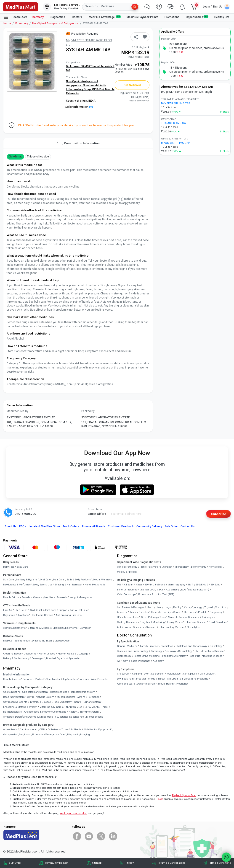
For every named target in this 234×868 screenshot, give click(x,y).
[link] (21, 6)
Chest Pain (123, 674)
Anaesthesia (10, 730)
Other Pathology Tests (153, 617)
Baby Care (22, 567)
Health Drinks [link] (11, 597)
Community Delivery (149, 526)
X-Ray (139, 585)
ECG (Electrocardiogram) (195, 590)
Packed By (88, 411)
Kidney (188, 607)
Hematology (215, 567)
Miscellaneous (95, 717)
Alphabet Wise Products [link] (94, 679)
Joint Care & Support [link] (56, 610)
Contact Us (188, 526)
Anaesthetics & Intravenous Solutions (45, 712)
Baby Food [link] (9, 567)
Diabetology (216, 646)
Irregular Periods (146, 679)
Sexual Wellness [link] (103, 580)
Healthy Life (222, 17)
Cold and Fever (140, 674)
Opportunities (197, 17)
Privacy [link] (130, 863)
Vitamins (221, 607)
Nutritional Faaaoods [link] (56, 597)
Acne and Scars (126, 684)
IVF (119, 661)
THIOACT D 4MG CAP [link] (174, 123)
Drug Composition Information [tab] (78, 143)
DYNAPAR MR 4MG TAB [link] (176, 103)
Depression (158, 674)
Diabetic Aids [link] (62, 641)
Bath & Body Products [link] (79, 580)
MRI (119, 585)
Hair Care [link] (59, 580)
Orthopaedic (10, 735)
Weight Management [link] (82, 597)
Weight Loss (174, 674)
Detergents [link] (30, 654)
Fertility (177, 607)
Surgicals (24, 735)
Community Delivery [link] (57, 863)
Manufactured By (17, 411)
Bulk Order (171, 526)
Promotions (172, 17)
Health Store (15, 17)
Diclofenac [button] (15, 157)
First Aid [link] (8, 610)
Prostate (203, 612)
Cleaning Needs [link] (12, 654)
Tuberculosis (131, 617)
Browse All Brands (94, 526)
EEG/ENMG (202, 585)
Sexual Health (166, 684)
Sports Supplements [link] (14, 628)
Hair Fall (178, 679)
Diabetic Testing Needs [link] (16, 641)
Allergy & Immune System (84, 712)
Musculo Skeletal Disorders (183, 617)
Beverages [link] (38, 658)
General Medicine (127, 646)
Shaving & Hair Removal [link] (68, 585)
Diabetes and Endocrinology (133, 651)
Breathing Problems (197, 679)
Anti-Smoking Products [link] (69, 615)
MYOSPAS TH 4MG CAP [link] (175, 143)
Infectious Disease (196, 622)
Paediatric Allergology (174, 656)
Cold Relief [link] (36, 610)
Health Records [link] (12, 679)
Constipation (190, 674)
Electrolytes (193, 627)
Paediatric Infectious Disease (206, 656)
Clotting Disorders (127, 622)
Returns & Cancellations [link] (172, 863)
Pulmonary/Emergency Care (48, 735)
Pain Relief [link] (21, 610)
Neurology (170, 651)
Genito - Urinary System (87, 702)
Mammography (176, 585)
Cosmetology (124, 656)
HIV (119, 617)
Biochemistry (199, 567)
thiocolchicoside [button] (38, 157)
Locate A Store (44, 526)
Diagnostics (58, 17)
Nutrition (71, 707)
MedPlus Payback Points (142, 17)
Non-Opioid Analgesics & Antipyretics (55, 23)
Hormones (93, 697)
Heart (150, 607)
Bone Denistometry (128, 590)
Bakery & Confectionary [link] (16, 658)
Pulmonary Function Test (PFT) (156, 594)
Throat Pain (164, 679)
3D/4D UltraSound (155, 585)
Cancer (177, 612)
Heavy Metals (175, 622)
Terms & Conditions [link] (220, 863)
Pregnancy (216, 612)
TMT (190, 585)
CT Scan (129, 585)
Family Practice (149, 646)
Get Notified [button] (132, 85)
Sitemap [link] (97, 863)
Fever (133, 612)
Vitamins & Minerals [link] (40, 628)
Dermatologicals (12, 712)
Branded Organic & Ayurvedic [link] (63, 658)
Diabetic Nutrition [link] (42, 641)
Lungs (167, 607)
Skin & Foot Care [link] (79, 610)
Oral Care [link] (45, 580)
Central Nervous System (41, 697)
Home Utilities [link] (47, 654)
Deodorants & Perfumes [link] (17, 585)
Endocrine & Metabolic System (20, 707)
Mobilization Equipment (97, 730)
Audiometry (172, 590)
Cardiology (157, 651)
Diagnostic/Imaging (78, 735)
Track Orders (71, 526)
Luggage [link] (83, 654)
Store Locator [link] (53, 679)
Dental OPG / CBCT (152, 590)
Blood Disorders (218, 622)
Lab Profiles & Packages (131, 607)
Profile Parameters (150, 567)
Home (7, 23)
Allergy (198, 607)
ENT (197, 651)
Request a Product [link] (33, 679)
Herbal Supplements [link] (66, 628)
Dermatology (185, 651)
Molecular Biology (127, 572)
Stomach (151, 627)
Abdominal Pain (146, 684)
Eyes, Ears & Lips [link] (43, 585)
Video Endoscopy (126, 594)
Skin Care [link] (9, 580)
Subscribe (219, 514)
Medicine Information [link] (17, 675)
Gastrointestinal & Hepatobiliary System (25, 692)
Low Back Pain (125, 679)
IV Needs (76, 730)
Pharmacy (37, 17)
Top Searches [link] (70, 679)
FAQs (23, 526)
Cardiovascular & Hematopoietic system (73, 692)
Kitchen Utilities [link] (67, 654)
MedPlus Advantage (105, 17)
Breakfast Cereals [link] (32, 597)
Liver (158, 607)
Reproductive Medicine (147, 656)
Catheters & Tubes (58, 730)
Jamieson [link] (86, 628)
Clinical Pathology (127, 567)
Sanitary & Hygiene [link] (27, 580)
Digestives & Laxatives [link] (16, 615)
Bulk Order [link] (15, 863)
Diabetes (144, 612)
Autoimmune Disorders (130, 627)
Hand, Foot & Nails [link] (95, 585)
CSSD (42, 730)
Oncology (66, 702)
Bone (154, 612)
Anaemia (122, 612)
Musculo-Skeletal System (71, 697)
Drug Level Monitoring (152, 622)
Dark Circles (207, 674)
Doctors (77, 17)
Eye (80, 707)
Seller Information (79, 107)
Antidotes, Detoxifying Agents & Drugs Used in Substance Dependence (44, 717)
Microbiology (182, 567)
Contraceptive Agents (15, 702)
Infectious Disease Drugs (44, 702)
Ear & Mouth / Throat (97, 707)
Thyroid (209, 607)
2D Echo (215, 585)
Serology (168, 567)
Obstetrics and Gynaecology (191, 646)
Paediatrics (167, 646)
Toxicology (207, 617)
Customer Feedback (121, 526)
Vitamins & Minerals (52, 707)
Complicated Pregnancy (137, 661)
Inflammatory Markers (172, 627)
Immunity (165, 612)
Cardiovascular (28, 730)
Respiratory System (14, 697)
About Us (11, 526)
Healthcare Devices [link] (42, 615)
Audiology (158, 661)
